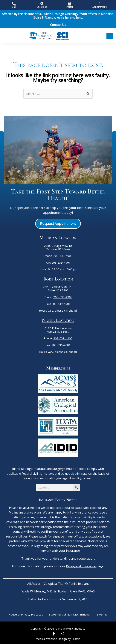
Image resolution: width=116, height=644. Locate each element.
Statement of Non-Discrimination (70, 614)
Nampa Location (58, 320)
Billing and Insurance (81, 566)
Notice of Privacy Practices (26, 614)
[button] (110, 36)
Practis (76, 639)
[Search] (76, 487)
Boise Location (58, 279)
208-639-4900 (63, 256)
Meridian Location (58, 238)
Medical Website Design (51, 639)
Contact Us (58, 25)
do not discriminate (74, 474)
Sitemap (102, 614)
